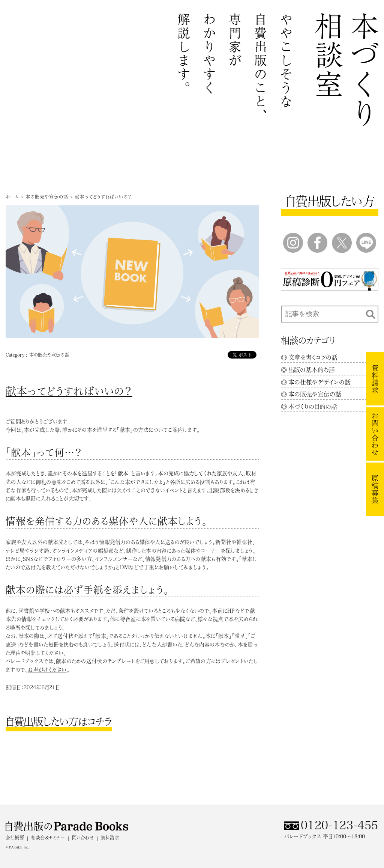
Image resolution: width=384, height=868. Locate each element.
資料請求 (110, 838)
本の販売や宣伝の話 (47, 197)
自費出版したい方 (330, 201)
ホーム (12, 197)
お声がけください (47, 670)
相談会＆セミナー (48, 838)
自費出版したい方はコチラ (59, 722)
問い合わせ (83, 838)
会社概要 (15, 838)
